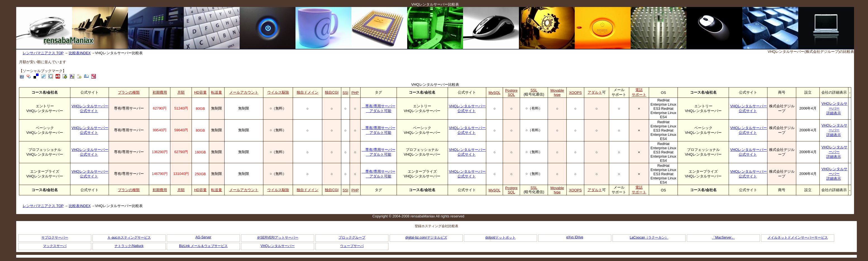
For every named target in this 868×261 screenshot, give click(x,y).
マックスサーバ (55, 246)
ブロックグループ (352, 238)
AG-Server (203, 237)
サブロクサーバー (55, 238)
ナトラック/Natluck (129, 246)
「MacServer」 (723, 238)
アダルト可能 (379, 111)
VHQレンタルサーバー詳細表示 (835, 108)
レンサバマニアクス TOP (43, 53)
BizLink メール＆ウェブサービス (203, 246)
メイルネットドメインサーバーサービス (798, 238)
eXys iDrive (575, 237)
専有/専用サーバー (379, 106)
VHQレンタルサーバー (278, 246)
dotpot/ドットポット (501, 238)
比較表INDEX (80, 53)
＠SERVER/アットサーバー (278, 238)
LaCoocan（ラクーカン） (649, 238)
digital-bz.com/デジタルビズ (426, 238)
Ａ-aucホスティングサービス (129, 238)
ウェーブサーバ (352, 246)
